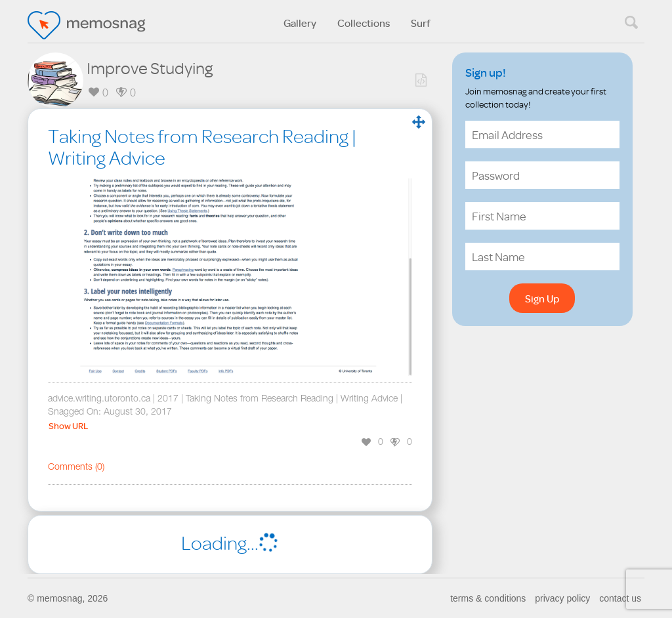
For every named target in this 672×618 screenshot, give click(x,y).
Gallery (300, 23)
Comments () (76, 468)
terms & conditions (488, 598)
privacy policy (562, 598)
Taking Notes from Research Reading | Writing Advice (202, 147)
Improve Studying (150, 68)
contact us (620, 598)
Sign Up (542, 299)
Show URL (68, 426)
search (631, 22)
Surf (421, 23)
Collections (364, 23)
